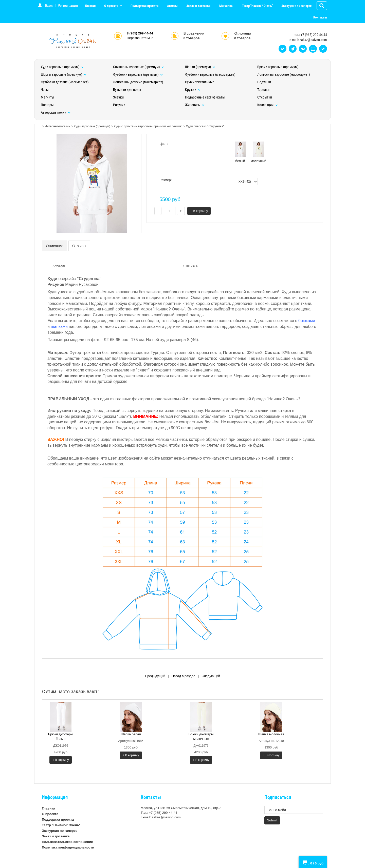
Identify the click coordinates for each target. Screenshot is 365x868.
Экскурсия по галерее (296, 6)
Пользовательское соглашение (67, 842)
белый (240, 152)
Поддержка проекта (144, 6)
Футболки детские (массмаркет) (65, 82)
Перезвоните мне (140, 38)
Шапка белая (131, 734)
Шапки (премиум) (200, 67)
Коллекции (268, 105)
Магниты (48, 97)
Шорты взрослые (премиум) (64, 74)
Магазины (226, 6)
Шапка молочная (271, 734)
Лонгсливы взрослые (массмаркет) (284, 74)
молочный (258, 152)
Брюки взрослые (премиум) (278, 67)
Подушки (264, 82)
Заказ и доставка (198, 6)
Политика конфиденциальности (68, 847)
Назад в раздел (183, 676)
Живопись (195, 105)
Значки (118, 97)
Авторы (172, 6)
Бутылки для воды (127, 90)
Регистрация (68, 6)
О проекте (112, 6)
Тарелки (263, 90)
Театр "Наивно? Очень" (257, 6)
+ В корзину (199, 211)
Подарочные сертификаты (205, 97)
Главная (90, 6)
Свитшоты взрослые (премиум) (139, 67)
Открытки (265, 97)
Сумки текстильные (200, 82)
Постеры (47, 105)
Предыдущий (155, 676)
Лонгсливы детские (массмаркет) (138, 82)
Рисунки (119, 105)
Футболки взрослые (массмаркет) (210, 74)
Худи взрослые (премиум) (62, 67)
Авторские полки (56, 112)
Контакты (320, 17)
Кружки (193, 90)
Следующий (211, 676)
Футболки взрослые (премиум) (138, 74)
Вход (49, 6)
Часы (45, 90)
